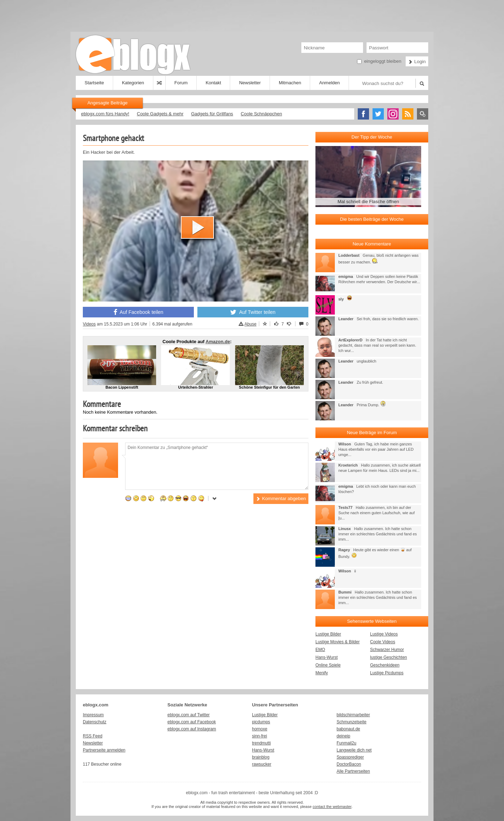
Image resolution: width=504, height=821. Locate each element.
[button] (197, 227)
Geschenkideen (385, 665)
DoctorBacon (349, 764)
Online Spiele (328, 665)
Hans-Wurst (327, 657)
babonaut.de (348, 729)
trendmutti (261, 743)
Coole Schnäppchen (261, 114)
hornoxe (260, 729)
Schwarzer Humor (387, 650)
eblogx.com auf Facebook (192, 722)
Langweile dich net (354, 750)
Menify (322, 673)
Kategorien (133, 83)
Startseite (94, 83)
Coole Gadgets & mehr (160, 114)
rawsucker (262, 764)
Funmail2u (346, 743)
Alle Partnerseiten (353, 771)
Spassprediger (350, 757)
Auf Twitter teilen (253, 312)
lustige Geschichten (389, 657)
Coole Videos (383, 642)
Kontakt (213, 83)
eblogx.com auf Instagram (192, 729)
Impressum (93, 715)
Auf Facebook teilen (139, 312)
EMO (320, 650)
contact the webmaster (332, 807)
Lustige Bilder (328, 634)
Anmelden (329, 83)
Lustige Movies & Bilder (337, 642)
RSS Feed (93, 736)
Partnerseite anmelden (104, 750)
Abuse (248, 324)
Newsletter (250, 83)
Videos (89, 324)
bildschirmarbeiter (353, 715)
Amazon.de (218, 342)
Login (417, 62)
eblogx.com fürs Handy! (105, 114)
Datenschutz (95, 722)
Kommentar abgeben (281, 498)
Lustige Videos (384, 634)
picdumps (261, 722)
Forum (181, 83)
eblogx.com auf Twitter (189, 715)
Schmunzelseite (352, 722)
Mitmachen (290, 83)
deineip (343, 736)
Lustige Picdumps (387, 673)
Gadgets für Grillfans (212, 114)
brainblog (261, 757)
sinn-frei (260, 736)
